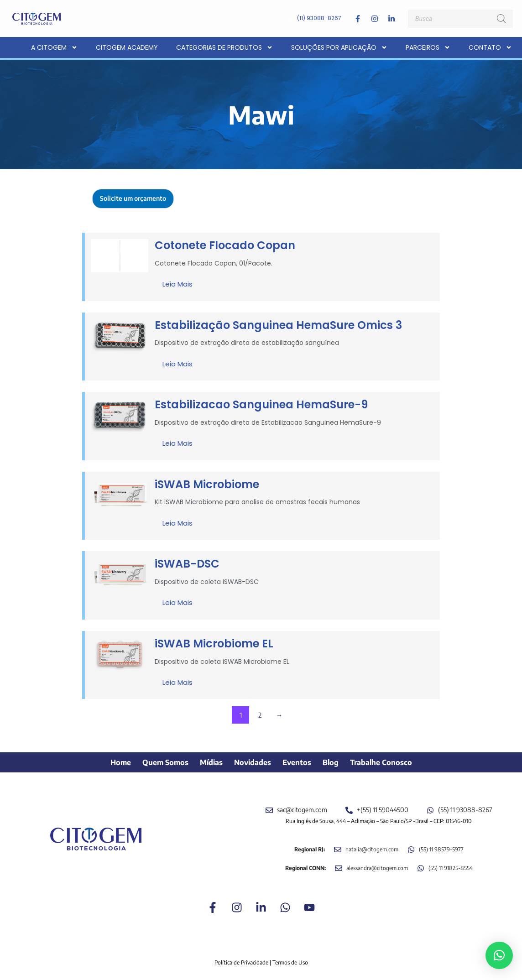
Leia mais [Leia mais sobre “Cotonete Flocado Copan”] (177, 284)
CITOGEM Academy (127, 47)
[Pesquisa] (501, 19)
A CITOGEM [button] (54, 47)
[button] (499, 955)
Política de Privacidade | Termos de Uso (261, 962)
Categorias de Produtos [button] (224, 47)
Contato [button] (490, 47)
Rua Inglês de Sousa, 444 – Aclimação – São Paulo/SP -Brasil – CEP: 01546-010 (379, 821)
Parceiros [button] (428, 47)
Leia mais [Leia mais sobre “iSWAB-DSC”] (177, 602)
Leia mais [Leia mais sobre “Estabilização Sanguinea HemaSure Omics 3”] (177, 364)
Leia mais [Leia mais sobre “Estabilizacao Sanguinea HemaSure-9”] (177, 443)
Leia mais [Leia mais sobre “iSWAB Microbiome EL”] (177, 682)
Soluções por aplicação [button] (339, 47)
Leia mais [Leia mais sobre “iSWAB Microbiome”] (177, 523)
